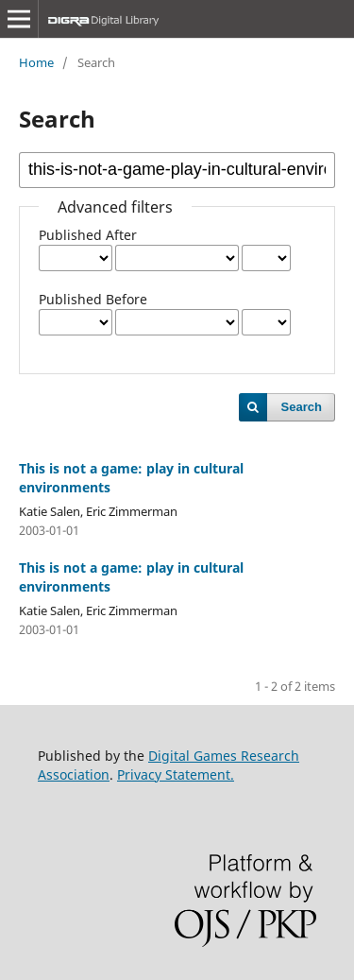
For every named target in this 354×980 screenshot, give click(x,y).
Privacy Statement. (176, 774)
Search (302, 407)
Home (36, 62)
